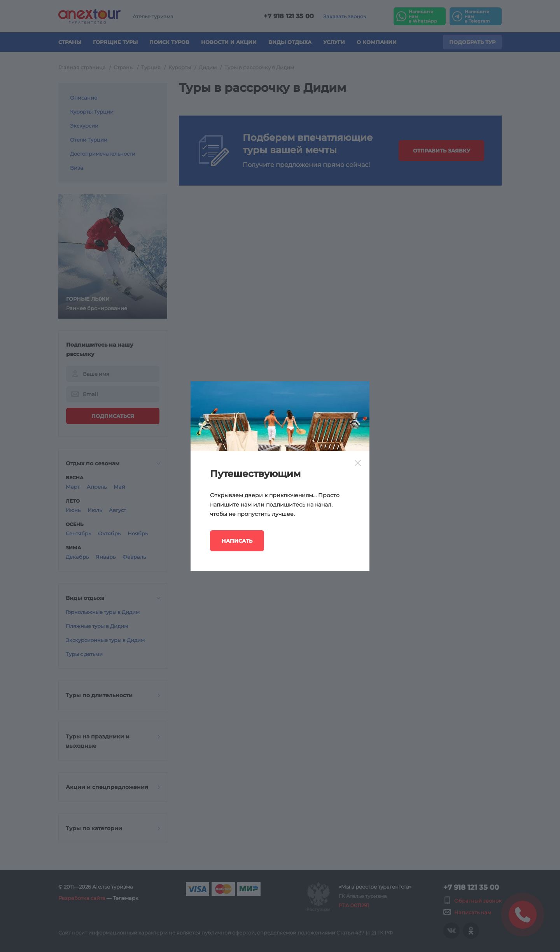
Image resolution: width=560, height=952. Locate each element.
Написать (237, 541)
